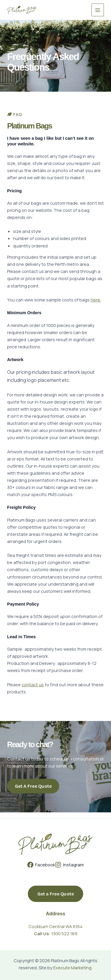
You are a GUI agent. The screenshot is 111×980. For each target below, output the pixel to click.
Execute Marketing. (73, 968)
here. (96, 300)
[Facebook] (41, 865)
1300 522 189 (64, 933)
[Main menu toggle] (98, 10)
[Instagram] (69, 865)
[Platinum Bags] (22, 10)
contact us (33, 684)
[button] (55, 894)
